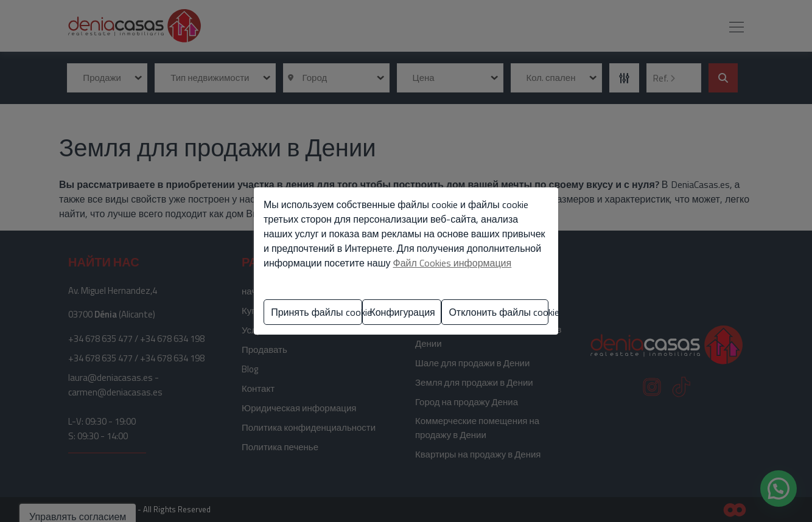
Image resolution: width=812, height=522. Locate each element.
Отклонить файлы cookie (499, 312)
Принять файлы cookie (317, 312)
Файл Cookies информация (452, 263)
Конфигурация (402, 312)
